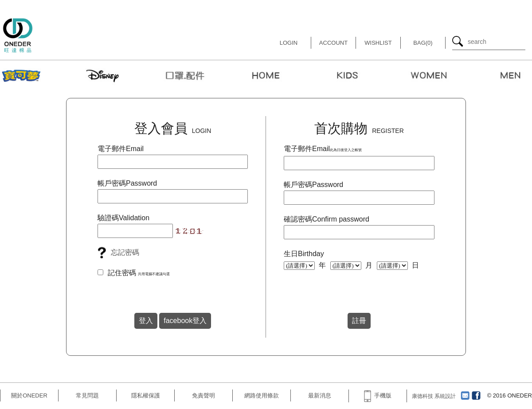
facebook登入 (185, 321)
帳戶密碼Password (127, 183)
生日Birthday (304, 254)
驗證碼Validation (123, 218)
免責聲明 (203, 395)
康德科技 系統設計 (434, 396)
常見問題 (87, 395)
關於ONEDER (29, 395)
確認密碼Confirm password (327, 219)
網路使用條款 (262, 395)
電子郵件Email (121, 149)
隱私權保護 (146, 395)
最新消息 (320, 395)
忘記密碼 (125, 252)
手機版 (378, 395)
